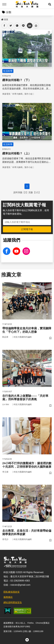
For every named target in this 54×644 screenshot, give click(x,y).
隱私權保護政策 (12, 592)
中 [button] (30, 26)
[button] (50, 4)
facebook (4, 26)
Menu (4, 4)
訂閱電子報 (27, 229)
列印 (36, 26)
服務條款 (8, 597)
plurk (17, 26)
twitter (11, 26)
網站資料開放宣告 (13, 602)
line (22, 26)
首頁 (5, 19)
